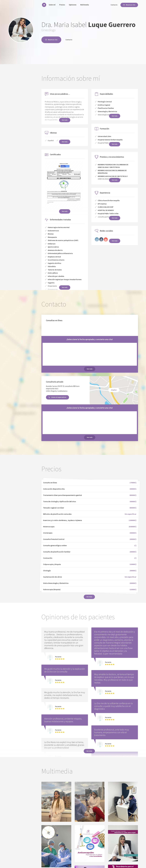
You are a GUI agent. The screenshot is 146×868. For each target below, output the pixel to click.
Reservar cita (129, 5)
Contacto (114, 5)
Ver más (65, 287)
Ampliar (114, 390)
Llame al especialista (57, 397)
